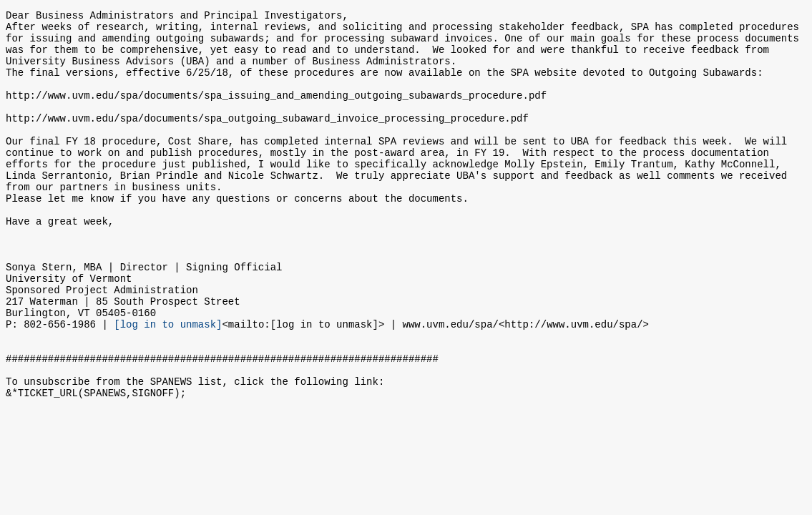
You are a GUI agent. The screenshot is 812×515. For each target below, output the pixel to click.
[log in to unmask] (168, 384)
